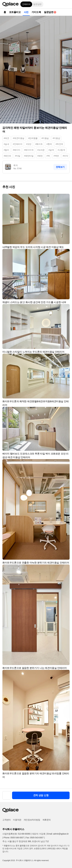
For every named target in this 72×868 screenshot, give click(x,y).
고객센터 (6, 820)
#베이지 (17, 150)
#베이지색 (29, 150)
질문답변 (37, 4)
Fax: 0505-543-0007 (35, 838)
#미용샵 (56, 138)
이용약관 (17, 820)
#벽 (48, 156)
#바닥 (65, 156)
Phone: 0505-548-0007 (14, 838)
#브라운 (41, 150)
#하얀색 (59, 144)
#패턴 (40, 156)
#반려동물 (33, 138)
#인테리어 (18, 144)
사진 (26, 12)
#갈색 (51, 150)
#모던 (29, 144)
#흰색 (49, 144)
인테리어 (26, 4)
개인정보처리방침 (32, 820)
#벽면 (56, 156)
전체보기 (60, 167)
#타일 (18, 156)
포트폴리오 (15, 12)
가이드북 (36, 12)
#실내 (6, 144)
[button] (67, 4)
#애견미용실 (19, 138)
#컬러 (6, 150)
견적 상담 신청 (41, 795)
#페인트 (7, 156)
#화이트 (39, 144)
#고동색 (61, 150)
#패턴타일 (29, 156)
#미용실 (45, 138)
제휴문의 (47, 820)
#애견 (6, 138)
